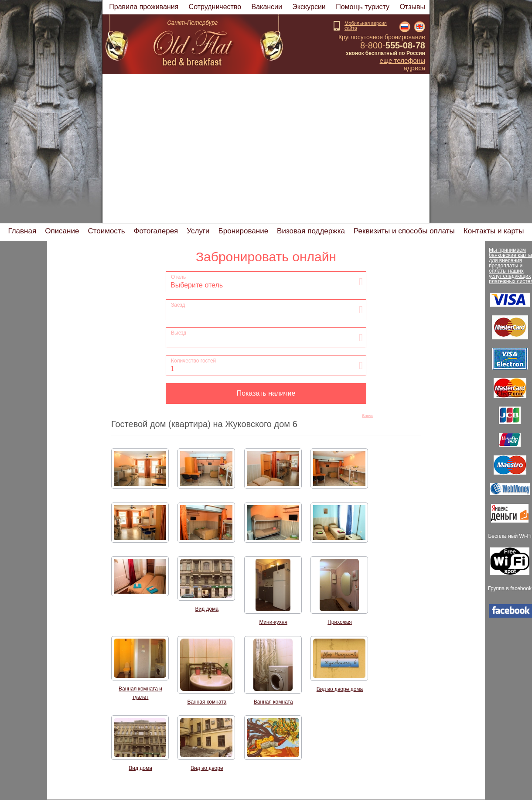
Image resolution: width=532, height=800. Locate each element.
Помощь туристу (363, 7)
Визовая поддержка (311, 231)
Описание (62, 231)
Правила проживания (144, 7)
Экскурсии (309, 7)
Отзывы (412, 7)
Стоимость (106, 231)
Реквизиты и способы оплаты (404, 231)
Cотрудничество (215, 7)
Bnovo (368, 416)
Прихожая (340, 622)
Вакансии (267, 7)
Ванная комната (207, 702)
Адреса (414, 68)
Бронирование (244, 231)
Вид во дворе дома (340, 689)
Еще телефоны (402, 61)
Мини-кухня (273, 622)
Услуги (198, 231)
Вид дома (207, 609)
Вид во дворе (207, 768)
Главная (22, 231)
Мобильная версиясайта (366, 26)
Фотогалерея (156, 231)
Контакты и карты (494, 231)
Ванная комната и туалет (140, 693)
